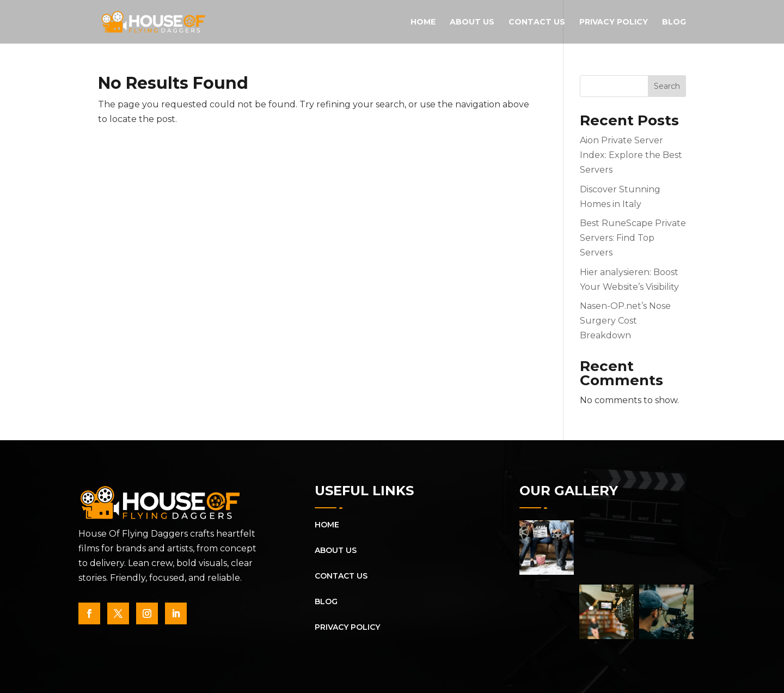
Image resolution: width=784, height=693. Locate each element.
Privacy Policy (614, 22)
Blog (674, 22)
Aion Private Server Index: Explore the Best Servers (631, 155)
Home (423, 22)
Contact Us (537, 22)
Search (667, 86)
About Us (472, 22)
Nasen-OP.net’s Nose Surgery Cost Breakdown (625, 321)
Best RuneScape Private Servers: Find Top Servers (633, 238)
